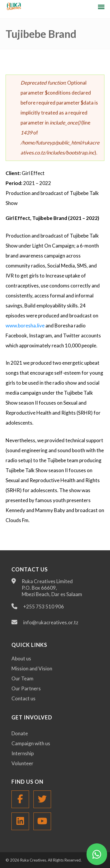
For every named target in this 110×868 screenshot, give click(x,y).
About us (21, 658)
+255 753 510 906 (44, 607)
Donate (20, 733)
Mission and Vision (32, 668)
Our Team (22, 678)
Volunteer (22, 763)
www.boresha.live (25, 325)
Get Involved (32, 717)
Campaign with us (31, 743)
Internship (23, 753)
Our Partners (26, 688)
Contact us (23, 698)
